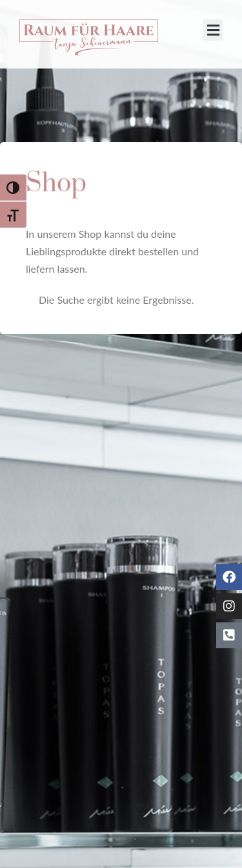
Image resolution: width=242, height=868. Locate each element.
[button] (213, 30)
